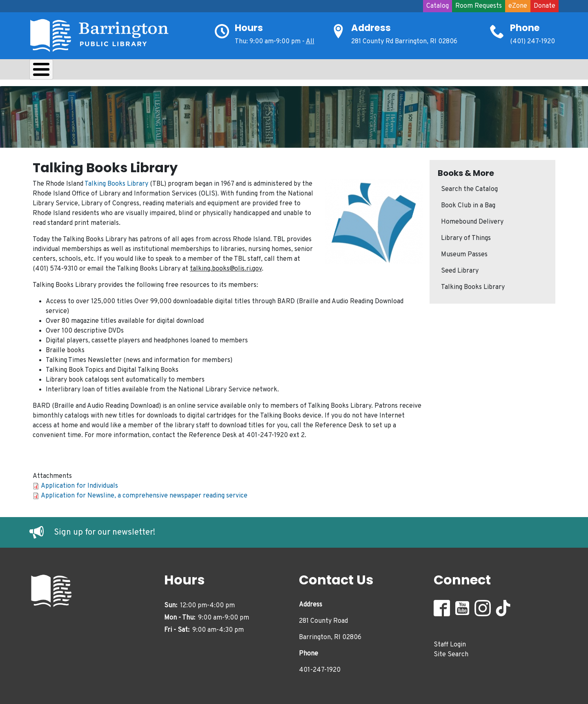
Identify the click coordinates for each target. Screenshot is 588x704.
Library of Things (466, 236)
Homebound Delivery (472, 220)
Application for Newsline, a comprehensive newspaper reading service (144, 494)
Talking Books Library (116, 182)
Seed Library (460, 269)
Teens (213, 71)
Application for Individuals (79, 484)
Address (371, 28)
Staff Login (450, 643)
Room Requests (479, 6)
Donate (545, 6)
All (310, 42)
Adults (254, 71)
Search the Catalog (469, 187)
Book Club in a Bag (468, 204)
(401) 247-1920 (532, 42)
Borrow (94, 71)
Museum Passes (464, 253)
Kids (175, 71)
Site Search (451, 653)
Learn (137, 71)
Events (297, 71)
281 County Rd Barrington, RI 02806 (404, 42)
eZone (518, 6)
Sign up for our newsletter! (105, 530)
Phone (525, 28)
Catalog (438, 6)
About (50, 71)
